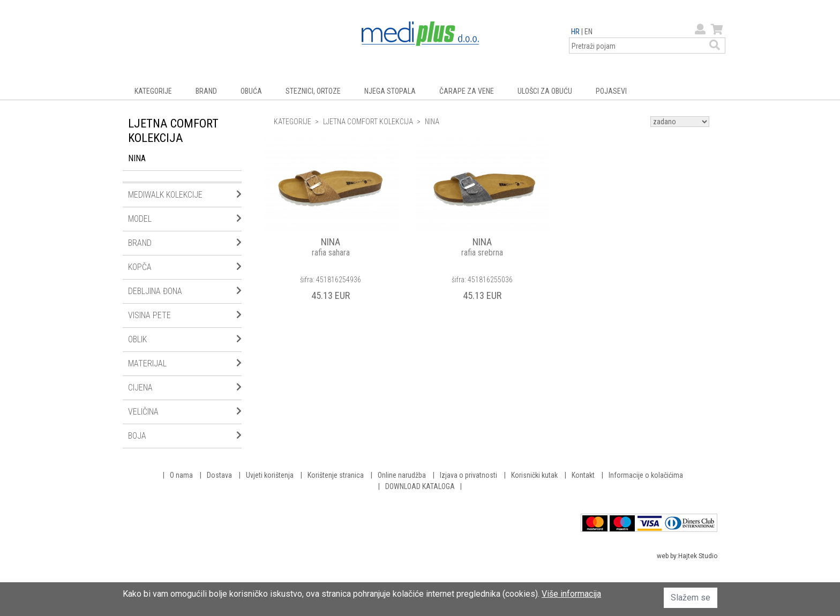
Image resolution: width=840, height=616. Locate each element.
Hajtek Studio (698, 556)
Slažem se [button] (691, 598)
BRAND (206, 91)
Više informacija (571, 594)
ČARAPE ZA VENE (467, 91)
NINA (137, 158)
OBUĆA (251, 91)
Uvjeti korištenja (270, 475)
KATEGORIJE (153, 91)
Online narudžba (402, 475)
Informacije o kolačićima (646, 475)
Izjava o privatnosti (468, 475)
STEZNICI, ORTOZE (313, 91)
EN (588, 32)
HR (575, 32)
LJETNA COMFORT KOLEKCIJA (368, 122)
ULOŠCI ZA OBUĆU (545, 91)
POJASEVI (611, 91)
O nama (181, 475)
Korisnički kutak (534, 475)
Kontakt (583, 475)
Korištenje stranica (336, 475)
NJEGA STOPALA (390, 91)
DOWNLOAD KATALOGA (420, 486)
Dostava (219, 475)
